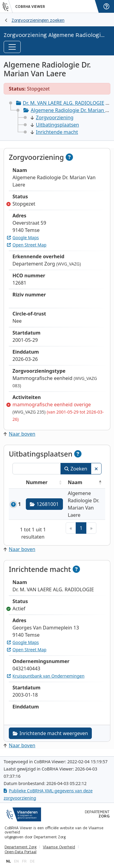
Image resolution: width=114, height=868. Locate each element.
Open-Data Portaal (21, 852)
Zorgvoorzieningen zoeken (38, 20)
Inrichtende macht (54, 132)
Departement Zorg (21, 847)
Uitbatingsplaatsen (55, 125)
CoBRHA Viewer (30, 7)
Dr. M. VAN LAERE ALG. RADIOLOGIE (64, 103)
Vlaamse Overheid (59, 847)
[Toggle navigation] (12, 47)
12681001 (44, 504)
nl (9, 861)
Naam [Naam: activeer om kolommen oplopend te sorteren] (75, 482)
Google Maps (23, 238)
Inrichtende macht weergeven (50, 733)
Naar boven (19, 434)
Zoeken (76, 469)
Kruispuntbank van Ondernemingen (46, 676)
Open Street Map (27, 245)
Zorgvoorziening (52, 117)
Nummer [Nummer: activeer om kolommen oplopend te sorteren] (37, 482)
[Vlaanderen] (8, 6)
